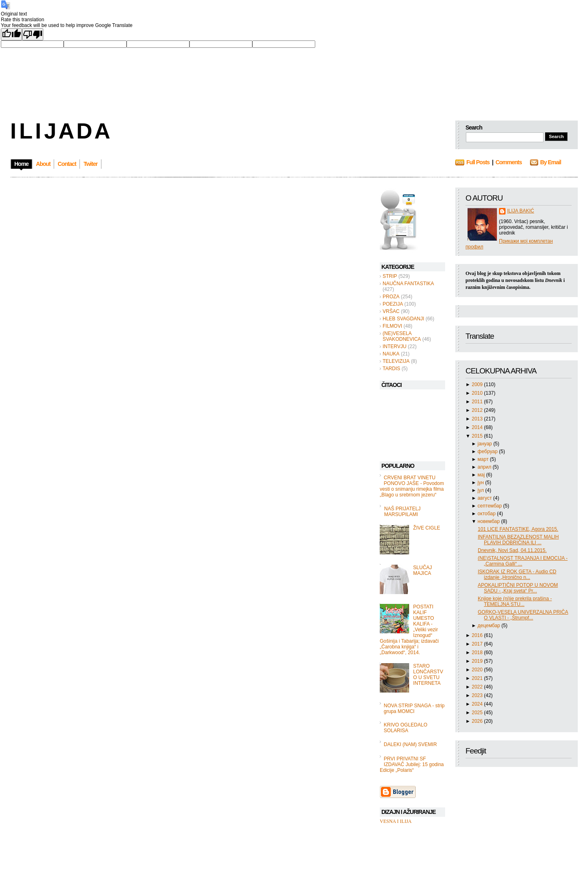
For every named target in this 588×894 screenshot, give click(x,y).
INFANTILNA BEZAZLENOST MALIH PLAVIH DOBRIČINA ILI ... (518, 540)
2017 (478, 644)
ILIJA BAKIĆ (521, 211)
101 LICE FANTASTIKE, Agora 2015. (518, 529)
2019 (478, 661)
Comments (508, 162)
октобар (487, 514)
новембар (490, 521)
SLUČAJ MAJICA (423, 570)
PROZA (391, 297)
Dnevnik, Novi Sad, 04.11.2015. (512, 550)
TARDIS (391, 369)
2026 (478, 721)
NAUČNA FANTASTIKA (408, 284)
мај (482, 475)
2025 (478, 713)
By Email (551, 162)
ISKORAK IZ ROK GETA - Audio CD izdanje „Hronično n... (517, 574)
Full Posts (478, 162)
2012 (478, 410)
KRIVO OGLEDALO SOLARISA (406, 728)
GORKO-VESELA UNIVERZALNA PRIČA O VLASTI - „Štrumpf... (523, 615)
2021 (478, 678)
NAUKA (391, 354)
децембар (490, 626)
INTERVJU (394, 346)
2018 (478, 653)
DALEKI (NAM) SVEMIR (410, 744)
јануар (486, 444)
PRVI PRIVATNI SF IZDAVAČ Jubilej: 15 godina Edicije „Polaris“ (412, 764)
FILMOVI (392, 326)
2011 (478, 402)
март (484, 459)
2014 (478, 427)
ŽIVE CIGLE (427, 528)
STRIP (390, 276)
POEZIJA (393, 304)
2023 (478, 695)
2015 (478, 436)
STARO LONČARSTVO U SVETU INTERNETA (428, 675)
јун (482, 483)
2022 (478, 687)
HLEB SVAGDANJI (403, 319)
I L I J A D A (59, 131)
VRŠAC (391, 311)
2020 (478, 670)
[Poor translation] (33, 34)
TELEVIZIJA (396, 361)
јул (482, 490)
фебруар (488, 451)
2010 (478, 393)
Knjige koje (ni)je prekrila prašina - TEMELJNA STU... (515, 601)
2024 (478, 704)
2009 (478, 384)
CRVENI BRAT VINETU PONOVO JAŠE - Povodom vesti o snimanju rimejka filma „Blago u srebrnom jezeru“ (412, 486)
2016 (478, 635)
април (485, 467)
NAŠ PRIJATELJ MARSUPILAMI (402, 512)
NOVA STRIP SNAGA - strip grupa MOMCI (414, 708)
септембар (491, 506)
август (486, 498)
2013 (478, 419)
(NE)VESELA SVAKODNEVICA (402, 336)
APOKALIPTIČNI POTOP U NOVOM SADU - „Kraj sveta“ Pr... (518, 588)
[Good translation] (11, 34)
